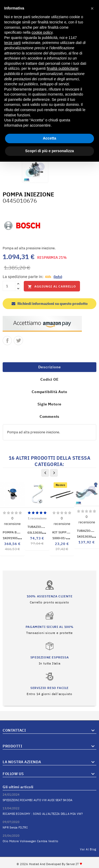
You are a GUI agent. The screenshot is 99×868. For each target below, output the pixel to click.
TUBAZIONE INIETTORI (45, 527)
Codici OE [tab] (49, 379)
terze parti (12, 43)
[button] (92, 8)
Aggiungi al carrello (52, 287)
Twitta (18, 341)
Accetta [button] (49, 138)
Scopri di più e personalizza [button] (49, 151)
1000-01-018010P (70, 538)
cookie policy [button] (42, 32)
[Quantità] (9, 286)
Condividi (7, 341)
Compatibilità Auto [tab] (49, 392)
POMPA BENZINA (16, 532)
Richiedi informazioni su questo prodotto (50, 304)
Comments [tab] (49, 416)
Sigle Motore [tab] (50, 404)
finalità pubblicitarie (62, 68)
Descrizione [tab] (50, 367)
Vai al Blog (88, 849)
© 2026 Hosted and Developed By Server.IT (49, 864)
